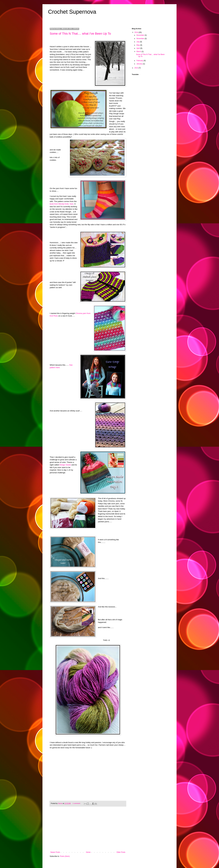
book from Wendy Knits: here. (62, 204)
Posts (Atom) (65, 856)
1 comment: (77, 803)
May (138, 45)
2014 (137, 32)
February (140, 61)
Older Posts (121, 852)
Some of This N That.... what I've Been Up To (80, 34)
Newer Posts (55, 852)
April (138, 48)
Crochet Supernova (72, 12)
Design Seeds (65, 465)
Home (88, 852)
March (139, 52)
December (141, 35)
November (141, 39)
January (140, 64)
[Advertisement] (88, 830)
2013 (137, 68)
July (138, 42)
